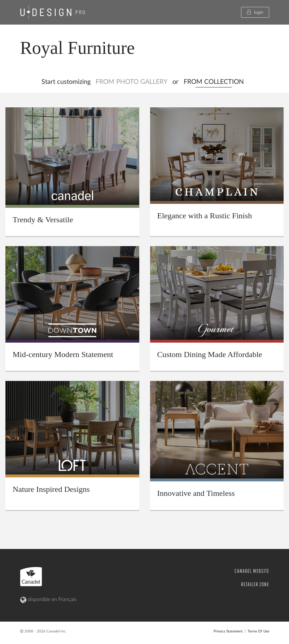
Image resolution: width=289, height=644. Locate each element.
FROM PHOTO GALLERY (132, 82)
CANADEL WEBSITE (252, 571)
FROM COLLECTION (214, 82)
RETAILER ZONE (255, 584)
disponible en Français (48, 600)
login (255, 12)
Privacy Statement (228, 631)
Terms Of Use (258, 631)
